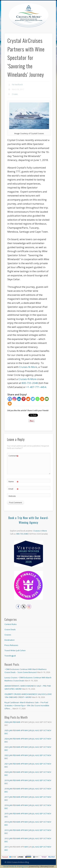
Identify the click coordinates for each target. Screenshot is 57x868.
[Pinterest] (24, 399)
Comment (14, 456)
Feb (14, 722)
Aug (37, 730)
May (26, 730)
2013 (7, 830)
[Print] (42, 399)
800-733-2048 (30, 383)
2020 (7, 772)
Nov (49, 730)
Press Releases (11, 645)
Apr (22, 730)
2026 (7, 722)
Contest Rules (11, 624)
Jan (11, 722)
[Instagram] (14, 399)
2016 (7, 805)
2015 (7, 814)
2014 (7, 822)
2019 (7, 780)
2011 (7, 847)
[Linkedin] (19, 399)
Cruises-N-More (28, 367)
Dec (6, 733)
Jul (33, 730)
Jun (30, 730)
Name (14, 482)
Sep (41, 730)
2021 (7, 764)
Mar (18, 722)
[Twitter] (33, 399)
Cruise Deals (10, 629)
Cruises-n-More (40, 531)
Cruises (15, 94)
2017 (7, 797)
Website (12, 496)
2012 (7, 838)
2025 (7, 730)
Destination (10, 640)
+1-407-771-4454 (36, 387)
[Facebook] (10, 399)
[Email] (47, 399)
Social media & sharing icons (16, 866)
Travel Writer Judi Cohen (15, 650)
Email (14, 489)
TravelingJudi (10, 656)
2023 (7, 747)
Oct (45, 730)
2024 (7, 739)
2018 (7, 789)
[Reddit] (28, 399)
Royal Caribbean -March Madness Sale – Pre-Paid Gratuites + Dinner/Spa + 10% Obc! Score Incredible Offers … (27, 705)
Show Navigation (50, 26)
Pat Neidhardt (17, 85)
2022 (7, 755)
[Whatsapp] (37, 399)
